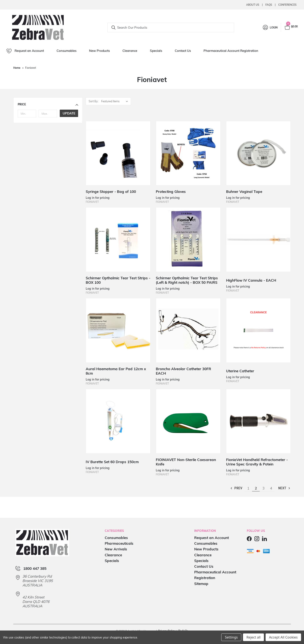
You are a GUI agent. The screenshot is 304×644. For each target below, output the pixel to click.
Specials (156, 51)
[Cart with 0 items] (291, 27)
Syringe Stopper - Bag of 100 (111, 192)
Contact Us (183, 51)
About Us (253, 5)
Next (284, 488)
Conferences (287, 5)
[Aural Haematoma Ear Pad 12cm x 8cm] (118, 330)
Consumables (66, 51)
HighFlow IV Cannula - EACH (251, 280)
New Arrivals (116, 549)
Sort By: (94, 101)
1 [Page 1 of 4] (248, 488)
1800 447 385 (35, 568)
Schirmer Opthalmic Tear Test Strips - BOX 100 (118, 280)
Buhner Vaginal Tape (244, 192)
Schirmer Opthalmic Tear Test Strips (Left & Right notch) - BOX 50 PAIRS (187, 280)
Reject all (253, 637)
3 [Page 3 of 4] (263, 488)
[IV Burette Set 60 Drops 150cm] (118, 421)
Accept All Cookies (283, 637)
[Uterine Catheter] (259, 330)
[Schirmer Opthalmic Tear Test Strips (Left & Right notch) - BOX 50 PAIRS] (188, 240)
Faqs (269, 5)
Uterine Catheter (240, 371)
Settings (231, 637)
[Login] (270, 27)
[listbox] (116, 101)
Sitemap (201, 584)
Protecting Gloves (171, 192)
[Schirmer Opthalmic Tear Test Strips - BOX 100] (118, 240)
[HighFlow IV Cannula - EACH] (259, 240)
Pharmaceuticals (119, 543)
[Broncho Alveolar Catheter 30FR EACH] (188, 330)
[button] (48, 104)
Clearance (130, 51)
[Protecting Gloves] (188, 153)
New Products (99, 51)
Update (69, 113)
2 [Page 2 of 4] (256, 488)
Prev (236, 488)
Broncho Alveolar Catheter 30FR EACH (183, 371)
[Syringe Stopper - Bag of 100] (118, 153)
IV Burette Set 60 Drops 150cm (112, 462)
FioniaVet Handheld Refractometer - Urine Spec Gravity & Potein (257, 462)
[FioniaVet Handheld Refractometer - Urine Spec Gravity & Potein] (259, 421)
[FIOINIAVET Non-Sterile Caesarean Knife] (188, 421)
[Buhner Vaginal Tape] (259, 153)
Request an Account (25, 51)
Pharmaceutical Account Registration (231, 51)
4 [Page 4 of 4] (271, 488)
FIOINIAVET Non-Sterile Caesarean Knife (186, 462)
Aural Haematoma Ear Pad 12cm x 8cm (116, 371)
